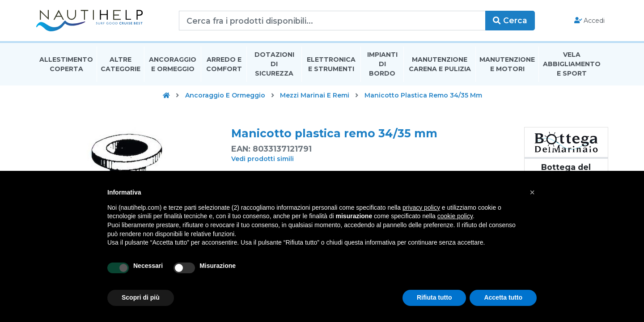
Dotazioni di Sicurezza (274, 64)
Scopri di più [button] (141, 297)
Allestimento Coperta (66, 64)
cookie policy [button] (455, 216)
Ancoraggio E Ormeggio (173, 64)
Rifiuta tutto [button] (434, 297)
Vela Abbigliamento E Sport (572, 64)
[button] (532, 192)
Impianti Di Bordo (382, 64)
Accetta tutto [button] (503, 297)
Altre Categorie (121, 64)
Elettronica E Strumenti (331, 64)
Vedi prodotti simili (263, 159)
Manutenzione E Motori (507, 64)
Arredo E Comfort (224, 64)
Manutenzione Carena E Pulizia (440, 64)
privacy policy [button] (421, 208)
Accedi (590, 21)
